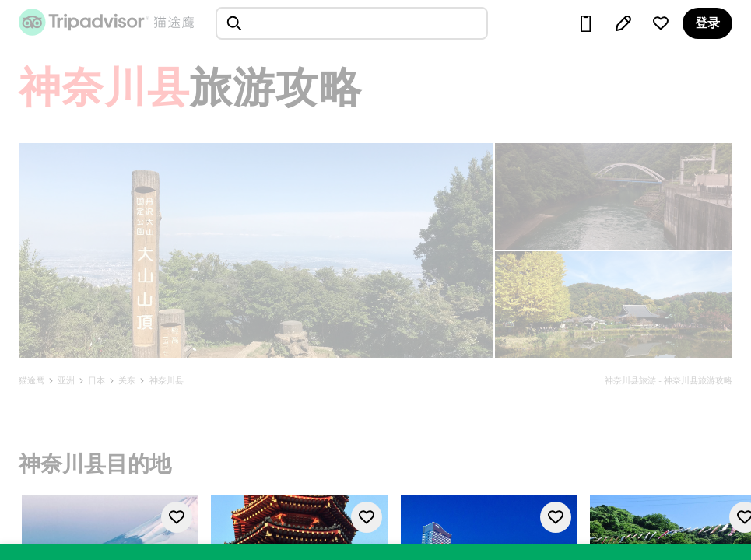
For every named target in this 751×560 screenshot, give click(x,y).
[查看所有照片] (256, 250)
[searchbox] (352, 23)
